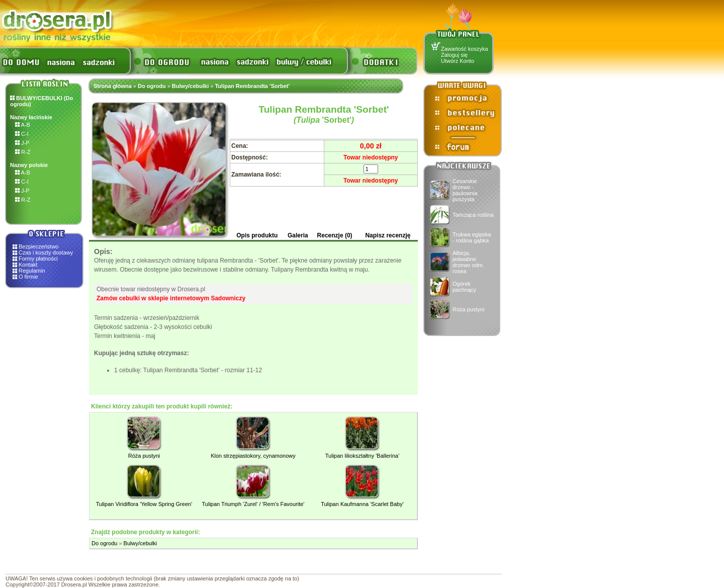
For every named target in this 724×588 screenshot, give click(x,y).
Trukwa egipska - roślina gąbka (472, 237)
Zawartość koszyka (465, 49)
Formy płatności (38, 259)
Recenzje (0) (335, 235)
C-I (22, 134)
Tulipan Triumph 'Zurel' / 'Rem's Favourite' (253, 504)
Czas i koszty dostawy (46, 253)
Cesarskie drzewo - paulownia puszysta (465, 190)
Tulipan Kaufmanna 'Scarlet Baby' (362, 504)
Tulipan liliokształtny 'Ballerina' (362, 456)
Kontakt (28, 265)
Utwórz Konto (458, 61)
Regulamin (32, 271)
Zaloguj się (454, 55)
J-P (22, 143)
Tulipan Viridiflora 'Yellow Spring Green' (144, 504)
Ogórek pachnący (464, 287)
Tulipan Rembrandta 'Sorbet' (252, 86)
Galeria (298, 235)
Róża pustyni (469, 309)
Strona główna (113, 86)
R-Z (23, 152)
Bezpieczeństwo (39, 246)
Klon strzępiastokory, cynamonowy (253, 456)
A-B (23, 125)
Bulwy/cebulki (190, 86)
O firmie (28, 277)
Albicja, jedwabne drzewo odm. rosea (468, 262)
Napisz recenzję (388, 235)
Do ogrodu (152, 86)
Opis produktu (257, 235)
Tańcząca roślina (473, 215)
